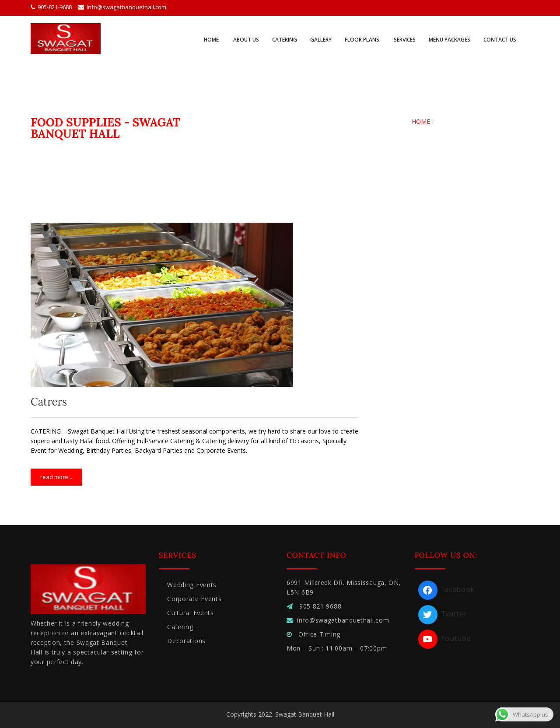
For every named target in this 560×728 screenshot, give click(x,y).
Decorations (186, 641)
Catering (285, 40)
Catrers (49, 402)
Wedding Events (192, 585)
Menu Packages (450, 40)
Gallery (321, 40)
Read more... (56, 477)
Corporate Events (194, 599)
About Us (245, 40)
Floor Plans (362, 40)
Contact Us (500, 40)
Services (404, 40)
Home (211, 40)
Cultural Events (191, 613)
